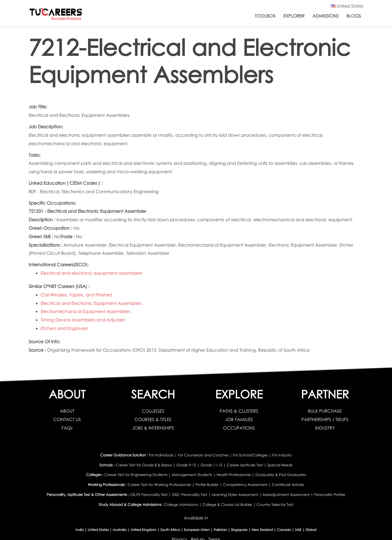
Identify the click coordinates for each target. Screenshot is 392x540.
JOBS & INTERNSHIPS (153, 428)
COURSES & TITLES (153, 420)
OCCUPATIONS (239, 428)
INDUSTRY (325, 428)
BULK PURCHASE (325, 411)
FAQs (67, 428)
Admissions (326, 16)
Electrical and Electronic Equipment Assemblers (91, 303)
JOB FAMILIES (239, 420)
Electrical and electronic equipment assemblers (92, 273)
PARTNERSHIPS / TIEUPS (325, 420)
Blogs (354, 16)
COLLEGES (153, 411)
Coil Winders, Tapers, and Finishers (77, 295)
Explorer (294, 16)
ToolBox (265, 16)
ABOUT (67, 411)
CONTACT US (67, 420)
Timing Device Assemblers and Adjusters (83, 320)
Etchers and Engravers (64, 328)
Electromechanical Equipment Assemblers (85, 312)
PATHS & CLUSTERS (239, 411)
